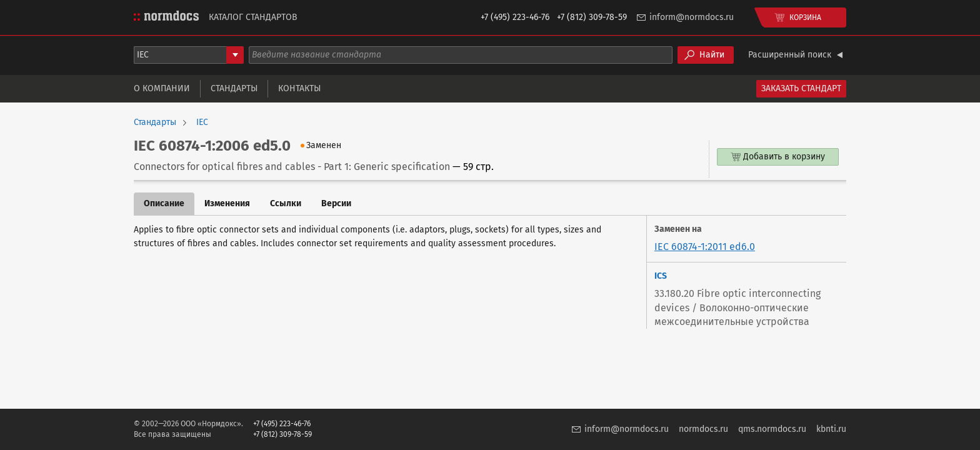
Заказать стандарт (801, 88)
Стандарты (234, 88)
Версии (336, 203)
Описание (164, 203)
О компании (162, 88)
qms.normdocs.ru (772, 429)
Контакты (299, 88)
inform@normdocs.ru (692, 17)
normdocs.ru (703, 429)
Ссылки (286, 203)
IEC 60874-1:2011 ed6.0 (705, 247)
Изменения (227, 203)
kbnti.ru (831, 429)
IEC (202, 122)
